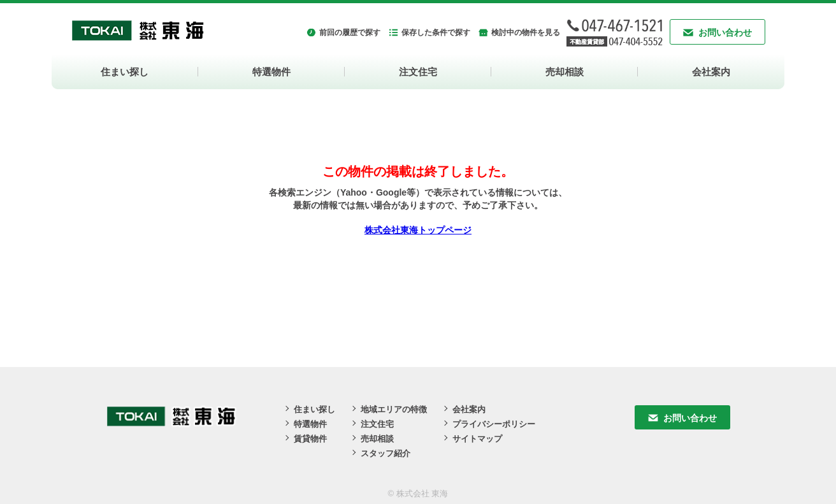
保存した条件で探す (436, 32)
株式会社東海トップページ (418, 230)
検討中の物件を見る (526, 32)
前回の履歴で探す (350, 32)
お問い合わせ (725, 32)
